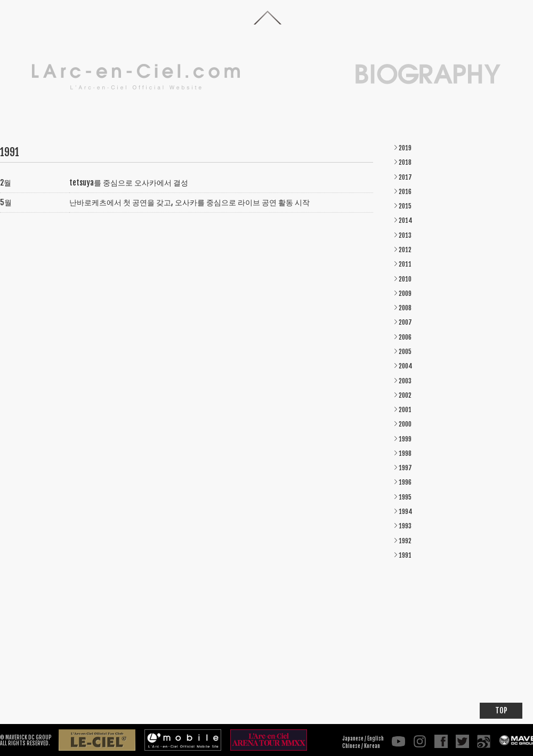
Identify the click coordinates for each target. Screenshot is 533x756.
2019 (405, 148)
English (375, 738)
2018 (405, 162)
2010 (405, 279)
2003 (405, 381)
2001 (405, 410)
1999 (405, 439)
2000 (405, 424)
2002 (405, 395)
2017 (405, 177)
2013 (405, 235)
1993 (405, 526)
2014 (406, 220)
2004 (406, 366)
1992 (405, 541)
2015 (405, 206)
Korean (372, 746)
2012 (405, 250)
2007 (405, 322)
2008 (405, 308)
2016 (405, 192)
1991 (405, 555)
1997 (405, 468)
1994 (406, 512)
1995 (405, 497)
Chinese (351, 746)
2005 (405, 352)
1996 (405, 482)
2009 (405, 293)
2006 (405, 337)
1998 (405, 453)
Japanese (353, 738)
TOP (501, 710)
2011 (405, 264)
